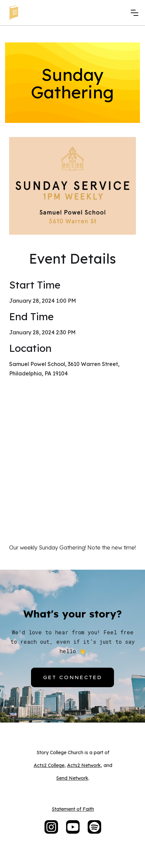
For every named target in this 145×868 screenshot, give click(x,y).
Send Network (72, 778)
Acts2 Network (84, 765)
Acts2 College (49, 765)
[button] (135, 13)
